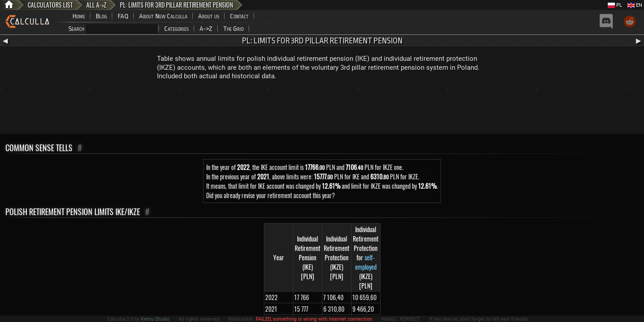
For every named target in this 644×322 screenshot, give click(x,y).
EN (635, 5)
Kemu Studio (155, 319)
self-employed (366, 262)
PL (615, 5)
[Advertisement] (322, 109)
